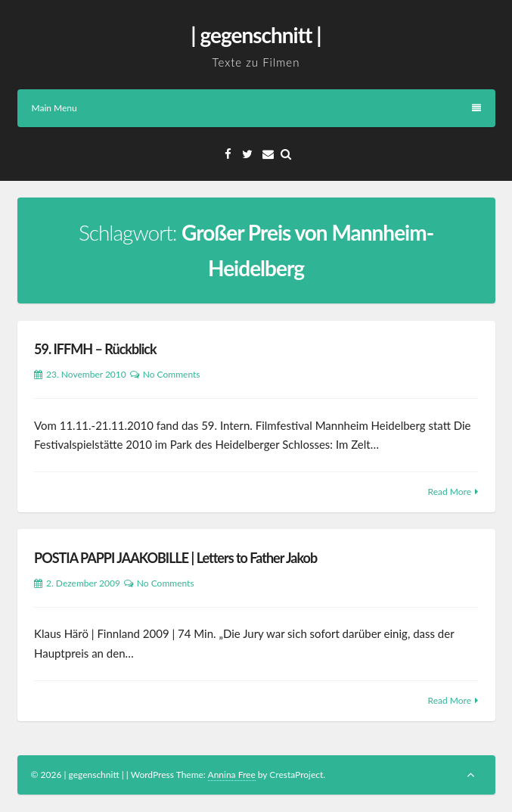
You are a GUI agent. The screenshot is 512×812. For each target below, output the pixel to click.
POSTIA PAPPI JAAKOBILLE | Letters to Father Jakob (175, 558)
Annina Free (232, 775)
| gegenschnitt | (256, 35)
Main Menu (256, 108)
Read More (450, 492)
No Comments (172, 374)
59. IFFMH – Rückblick (95, 349)
